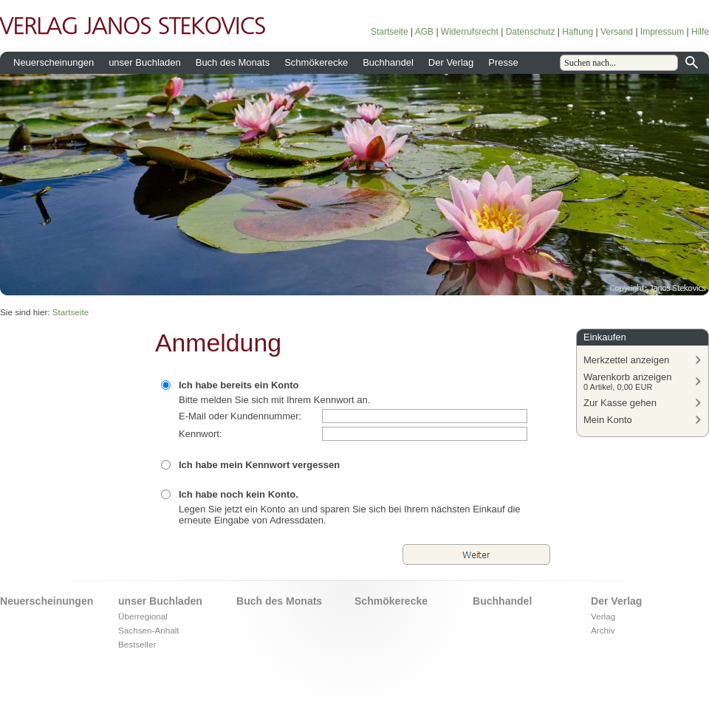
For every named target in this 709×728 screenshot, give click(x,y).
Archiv (603, 630)
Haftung (578, 32)
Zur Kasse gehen (620, 403)
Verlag (603, 616)
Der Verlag (451, 62)
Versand (617, 32)
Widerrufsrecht (470, 32)
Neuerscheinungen (54, 62)
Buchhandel (388, 62)
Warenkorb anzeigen (627, 381)
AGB (424, 32)
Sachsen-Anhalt (149, 630)
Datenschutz (531, 32)
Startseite (390, 32)
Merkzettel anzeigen (626, 360)
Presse (503, 62)
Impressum (662, 32)
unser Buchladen (145, 62)
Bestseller (137, 644)
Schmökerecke (316, 62)
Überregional (143, 616)
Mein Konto (608, 420)
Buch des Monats (233, 62)
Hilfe (700, 32)
